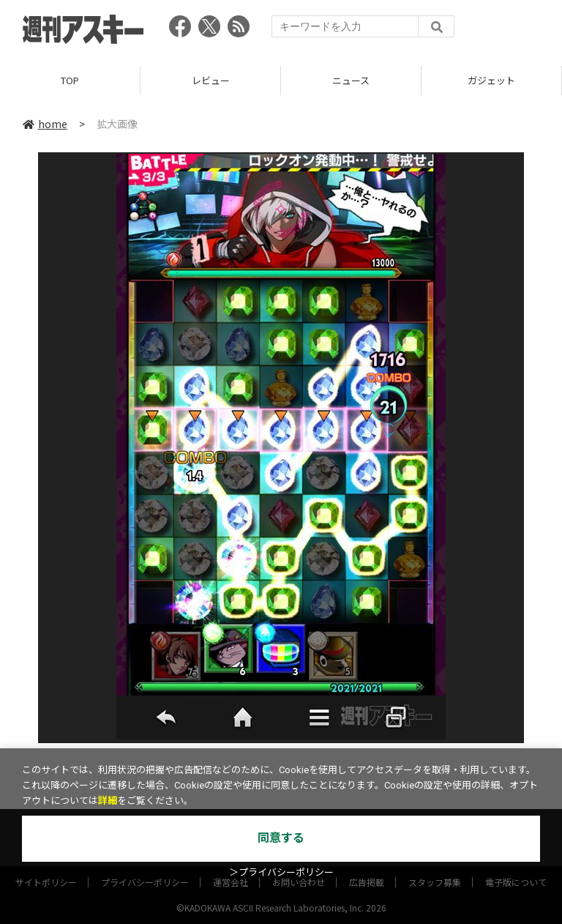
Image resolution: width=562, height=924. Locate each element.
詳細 (108, 801)
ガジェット (491, 80)
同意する (281, 838)
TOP (70, 80)
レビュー (211, 80)
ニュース (351, 80)
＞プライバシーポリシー (281, 872)
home (45, 124)
